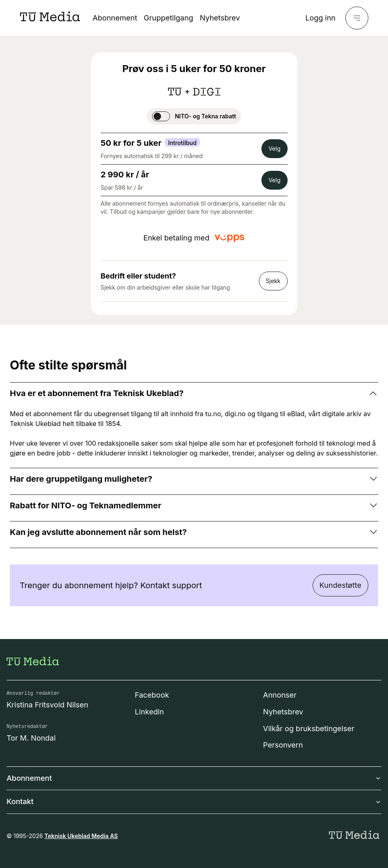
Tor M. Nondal (31, 738)
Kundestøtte (340, 585)
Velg (274, 148)
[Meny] (357, 18)
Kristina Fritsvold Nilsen (48, 705)
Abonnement (115, 18)
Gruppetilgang (169, 18)
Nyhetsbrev (220, 18)
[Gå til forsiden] (33, 661)
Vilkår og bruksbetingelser (309, 729)
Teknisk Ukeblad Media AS (81, 836)
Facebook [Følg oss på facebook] (152, 695)
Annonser (280, 695)
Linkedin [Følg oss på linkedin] (149, 712)
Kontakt (194, 801)
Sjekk (273, 281)
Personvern (283, 745)
